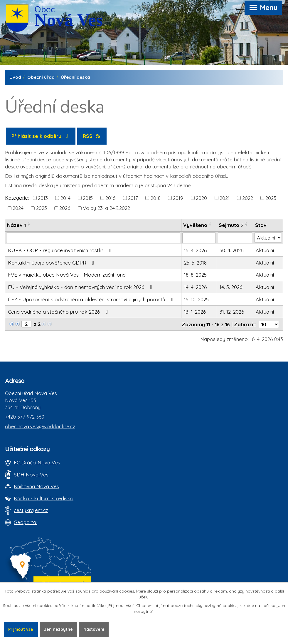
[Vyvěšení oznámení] (199, 238)
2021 (225, 198)
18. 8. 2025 (195, 275)
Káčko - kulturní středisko (44, 498)
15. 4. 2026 (195, 250)
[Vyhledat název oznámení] (93, 238)
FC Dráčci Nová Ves (37, 462)
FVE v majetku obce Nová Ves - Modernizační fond (67, 275)
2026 (65, 208)
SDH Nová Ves (31, 475)
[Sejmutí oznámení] (235, 238)
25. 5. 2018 (195, 263)
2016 (110, 198)
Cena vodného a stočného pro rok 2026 (59, 312)
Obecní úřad (41, 77)
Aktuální (265, 250)
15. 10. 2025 (196, 299)
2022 (248, 198)
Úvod (15, 77)
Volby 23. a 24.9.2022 (106, 208)
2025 (42, 208)
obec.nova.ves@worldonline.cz (40, 426)
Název (17, 225)
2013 (43, 198)
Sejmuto (231, 225)
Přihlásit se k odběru (41, 136)
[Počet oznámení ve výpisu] (269, 324)
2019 (178, 198)
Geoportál (26, 522)
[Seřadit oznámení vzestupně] (29, 223)
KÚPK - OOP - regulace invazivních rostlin (61, 250)
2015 (88, 198)
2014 (65, 198)
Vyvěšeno (195, 225)
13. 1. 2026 (195, 312)
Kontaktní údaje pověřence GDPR (52, 263)
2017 (133, 198)
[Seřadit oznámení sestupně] (29, 225)
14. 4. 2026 (195, 287)
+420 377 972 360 (25, 417)
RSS (92, 136)
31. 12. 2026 (232, 312)
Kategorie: (17, 197)
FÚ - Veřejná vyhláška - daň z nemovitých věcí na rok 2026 (81, 287)
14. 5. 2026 (231, 287)
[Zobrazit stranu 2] (26, 324)
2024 (18, 208)
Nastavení (95, 629)
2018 (156, 198)
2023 (271, 198)
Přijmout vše (21, 629)
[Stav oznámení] (268, 237)
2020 (201, 198)
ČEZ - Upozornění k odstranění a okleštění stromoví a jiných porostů (92, 299)
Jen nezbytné (59, 629)
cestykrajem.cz (31, 510)
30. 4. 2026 (231, 250)
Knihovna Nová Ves (36, 486)
